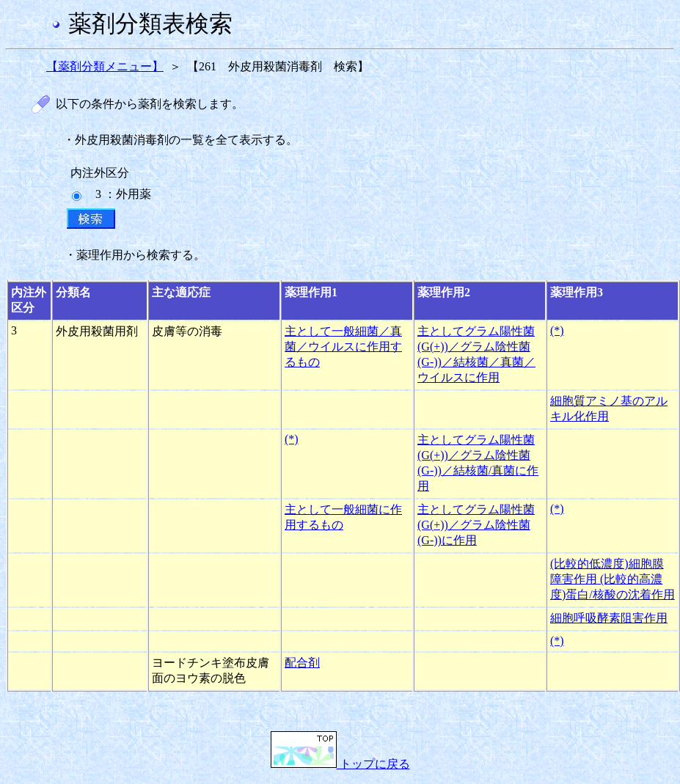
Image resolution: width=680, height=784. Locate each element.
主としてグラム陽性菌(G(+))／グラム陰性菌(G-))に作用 (476, 525)
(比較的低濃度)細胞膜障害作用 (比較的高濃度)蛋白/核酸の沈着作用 (613, 579)
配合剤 (302, 663)
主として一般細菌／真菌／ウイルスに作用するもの (343, 347)
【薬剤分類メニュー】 (105, 66)
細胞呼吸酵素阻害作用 (609, 618)
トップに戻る (340, 764)
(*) (557, 330)
